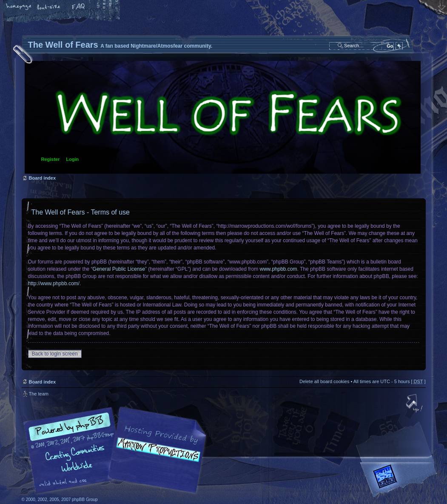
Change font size (49, 7)
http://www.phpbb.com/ (54, 283)
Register (51, 159)
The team (39, 394)
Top (415, 404)
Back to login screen (55, 354)
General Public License (119, 269)
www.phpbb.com (279, 269)
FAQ (79, 7)
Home (19, 7)
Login (72, 159)
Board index (223, 117)
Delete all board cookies (324, 381)
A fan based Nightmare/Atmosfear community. (156, 456)
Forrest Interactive (400, 480)
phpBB (117, 450)
